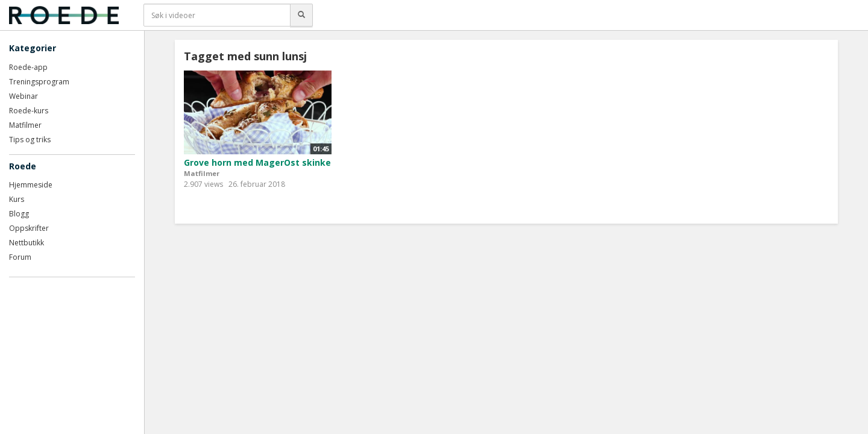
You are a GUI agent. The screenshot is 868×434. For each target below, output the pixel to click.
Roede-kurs (29, 111)
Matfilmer (25, 125)
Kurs (17, 199)
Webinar (24, 96)
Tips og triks (30, 140)
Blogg (19, 214)
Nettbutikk (27, 243)
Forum (20, 257)
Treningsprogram (39, 82)
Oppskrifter (29, 228)
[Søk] (301, 15)
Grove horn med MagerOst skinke (257, 162)
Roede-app (28, 67)
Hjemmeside (31, 185)
